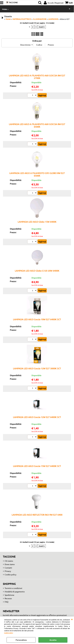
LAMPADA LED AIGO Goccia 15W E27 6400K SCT (37, 466)
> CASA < (5, 9)
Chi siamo (9, 561)
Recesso (8, 598)
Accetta (53, 640)
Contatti (8, 568)
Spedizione (9, 595)
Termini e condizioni (13, 588)
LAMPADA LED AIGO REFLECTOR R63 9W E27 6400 (37, 515)
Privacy (8, 571)
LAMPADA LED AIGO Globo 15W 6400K (37, 222)
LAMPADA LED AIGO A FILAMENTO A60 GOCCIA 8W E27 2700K (37, 77)
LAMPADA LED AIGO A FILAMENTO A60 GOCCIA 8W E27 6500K (37, 125)
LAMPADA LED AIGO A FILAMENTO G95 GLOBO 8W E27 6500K (37, 174)
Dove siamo (10, 564)
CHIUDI (72, 619)
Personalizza (21, 640)
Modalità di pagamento (15, 592)
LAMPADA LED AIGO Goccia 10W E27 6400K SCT (37, 319)
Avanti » (42, 27)
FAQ (7, 602)
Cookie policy (9, 633)
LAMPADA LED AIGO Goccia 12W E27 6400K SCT (37, 417)
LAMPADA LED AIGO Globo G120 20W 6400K (37, 271)
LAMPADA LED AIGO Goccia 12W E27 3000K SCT (37, 368)
